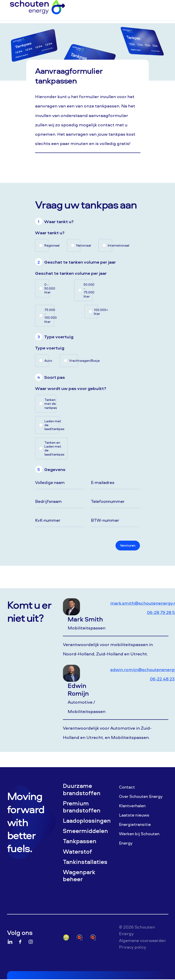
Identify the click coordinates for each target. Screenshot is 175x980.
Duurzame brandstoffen (83, 792)
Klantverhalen (134, 808)
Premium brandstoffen (83, 811)
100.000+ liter (96, 312)
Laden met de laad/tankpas (52, 425)
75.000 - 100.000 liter (49, 316)
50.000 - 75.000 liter (88, 290)
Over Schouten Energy (142, 799)
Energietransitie (136, 827)
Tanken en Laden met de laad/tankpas (54, 448)
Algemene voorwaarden (133, 953)
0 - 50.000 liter (47, 288)
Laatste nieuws (135, 817)
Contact (128, 789)
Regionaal (46, 245)
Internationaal (110, 245)
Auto (46, 360)
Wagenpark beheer (81, 885)
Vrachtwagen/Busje (74, 360)
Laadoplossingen (87, 826)
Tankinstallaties (87, 870)
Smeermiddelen (87, 837)
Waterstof (79, 859)
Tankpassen (81, 848)
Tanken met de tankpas (50, 404)
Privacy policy (133, 963)
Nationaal (78, 245)
